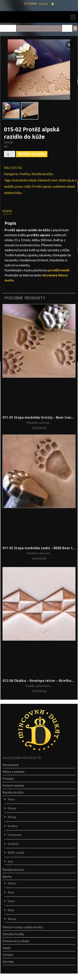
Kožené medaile (13, 785)
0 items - (36, 4)
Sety (11, 861)
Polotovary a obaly (16, 941)
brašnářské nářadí (24, 180)
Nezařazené (11, 765)
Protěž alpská (42, 186)
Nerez (11, 901)
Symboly (13, 844)
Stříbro (12, 883)
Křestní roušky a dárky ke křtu (23, 927)
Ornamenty (15, 835)
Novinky (8, 962)
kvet (55, 180)
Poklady (8, 779)
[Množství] (10, 154)
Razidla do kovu (13, 870)
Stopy (11, 799)
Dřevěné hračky (13, 934)
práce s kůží (23, 186)
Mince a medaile (14, 772)
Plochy (12, 817)
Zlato (11, 892)
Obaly (7, 948)
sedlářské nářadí (64, 186)
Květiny (25, 174)
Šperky (7, 876)
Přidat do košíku (34, 154)
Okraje (12, 808)
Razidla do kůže (42, 174)
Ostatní (8, 955)
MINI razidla (16, 852)
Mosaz (12, 919)
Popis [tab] (7, 211)
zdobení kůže (13, 193)
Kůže (11, 910)
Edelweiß (44, 180)
